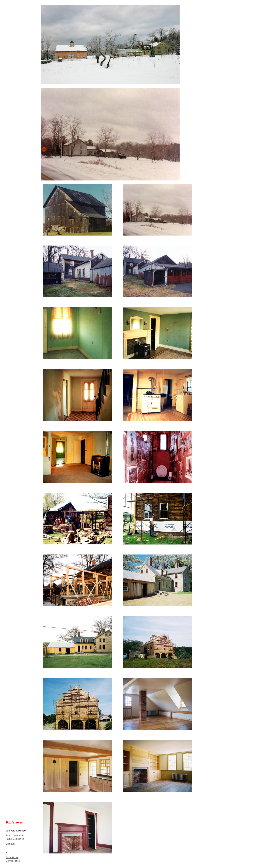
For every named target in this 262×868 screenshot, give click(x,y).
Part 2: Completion (15, 839)
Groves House (13, 861)
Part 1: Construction (15, 835)
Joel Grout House (16, 831)
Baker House (12, 857)
